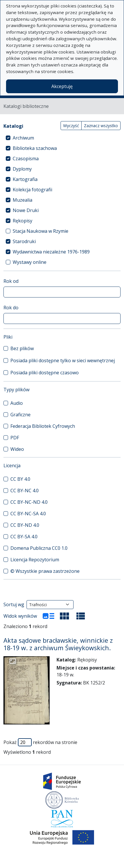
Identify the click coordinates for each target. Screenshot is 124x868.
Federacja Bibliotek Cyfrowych (43, 426)
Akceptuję (62, 86)
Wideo (17, 449)
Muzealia (22, 200)
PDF (15, 438)
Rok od (11, 281)
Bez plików (22, 348)
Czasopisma (26, 159)
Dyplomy (22, 169)
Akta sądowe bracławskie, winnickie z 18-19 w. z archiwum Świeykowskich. (58, 644)
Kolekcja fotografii (32, 190)
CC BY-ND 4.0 (25, 525)
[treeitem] (62, 138)
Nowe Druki (26, 210)
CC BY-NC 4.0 (25, 491)
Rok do (11, 308)
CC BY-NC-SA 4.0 (28, 514)
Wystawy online (30, 262)
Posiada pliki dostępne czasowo (45, 373)
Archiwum (23, 138)
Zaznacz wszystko (101, 126)
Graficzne (20, 415)
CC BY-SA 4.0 (24, 537)
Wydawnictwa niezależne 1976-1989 (51, 252)
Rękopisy (22, 221)
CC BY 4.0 (20, 479)
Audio (17, 403)
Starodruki (24, 241)
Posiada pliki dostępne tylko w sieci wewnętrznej (63, 360)
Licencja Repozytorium (35, 560)
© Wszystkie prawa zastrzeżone (45, 571)
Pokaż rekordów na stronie (40, 742)
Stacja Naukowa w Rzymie (41, 231)
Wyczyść (71, 126)
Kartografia (25, 179)
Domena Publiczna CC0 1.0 (39, 548)
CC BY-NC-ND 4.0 (29, 502)
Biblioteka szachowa (35, 148)
